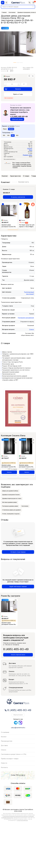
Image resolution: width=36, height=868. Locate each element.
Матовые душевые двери (10, 502)
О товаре (26, 176)
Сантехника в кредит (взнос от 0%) (14, 754)
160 (17, 135)
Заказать (13, 89)
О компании (5, 732)
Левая (5, 129)
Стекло (32, 329)
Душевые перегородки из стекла (12, 499)
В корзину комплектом (18, 197)
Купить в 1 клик (18, 94)
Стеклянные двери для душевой (11, 510)
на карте (22, 775)
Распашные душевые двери (10, 506)
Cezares (30, 149)
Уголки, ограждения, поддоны (11, 514)
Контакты (4, 767)
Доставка (4, 746)
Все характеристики (10, 159)
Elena (31, 150)
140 (8, 135)
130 (4, 135)
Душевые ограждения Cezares (11, 495)
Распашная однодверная (26, 318)
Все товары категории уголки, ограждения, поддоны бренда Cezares (22, 166)
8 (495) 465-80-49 (19, 117)
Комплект (5, 176)
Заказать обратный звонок (18, 655)
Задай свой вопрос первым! (18, 587)
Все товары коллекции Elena (21, 163)
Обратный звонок (17, 119)
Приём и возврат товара (10, 759)
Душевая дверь (27, 155)
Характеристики (15, 176)
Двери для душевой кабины (10, 491)
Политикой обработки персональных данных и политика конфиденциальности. (18, 817)
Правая (11, 129)
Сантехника (25, 506)
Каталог (4, 737)
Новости (4, 763)
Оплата (4, 750)
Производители (7, 741)
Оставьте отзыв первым (18, 552)
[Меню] (3, 3)
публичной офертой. (22, 820)
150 (13, 135)
